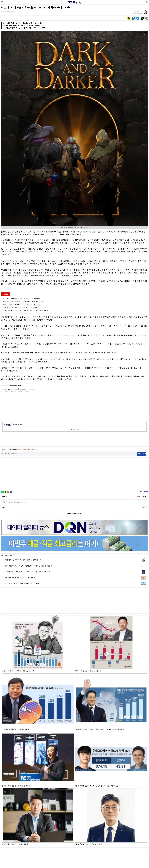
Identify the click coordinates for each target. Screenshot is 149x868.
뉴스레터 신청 (142, 454)
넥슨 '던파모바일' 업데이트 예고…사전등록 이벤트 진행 (21, 305)
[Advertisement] (74, 407)
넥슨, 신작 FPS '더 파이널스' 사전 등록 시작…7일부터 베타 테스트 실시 (26, 311)
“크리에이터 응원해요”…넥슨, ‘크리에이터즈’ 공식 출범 (21, 298)
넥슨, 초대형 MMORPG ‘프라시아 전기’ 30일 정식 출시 (21, 308)
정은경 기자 (18, 425)
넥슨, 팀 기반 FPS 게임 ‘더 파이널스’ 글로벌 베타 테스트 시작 (23, 302)
